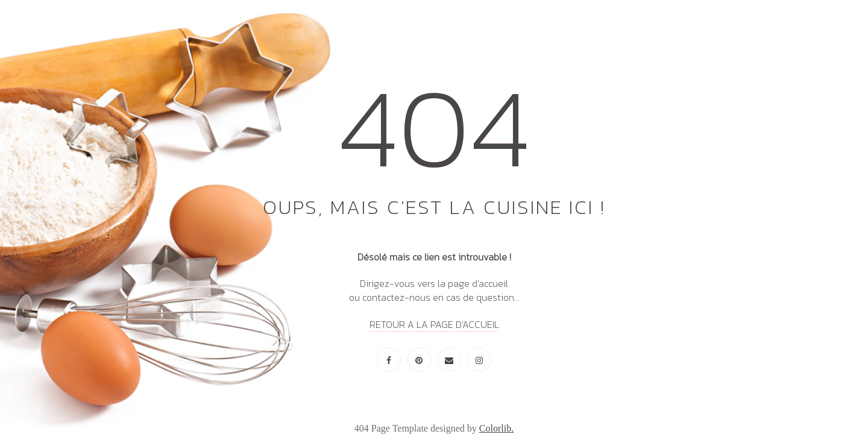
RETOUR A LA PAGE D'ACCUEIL (434, 324)
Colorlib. (496, 428)
